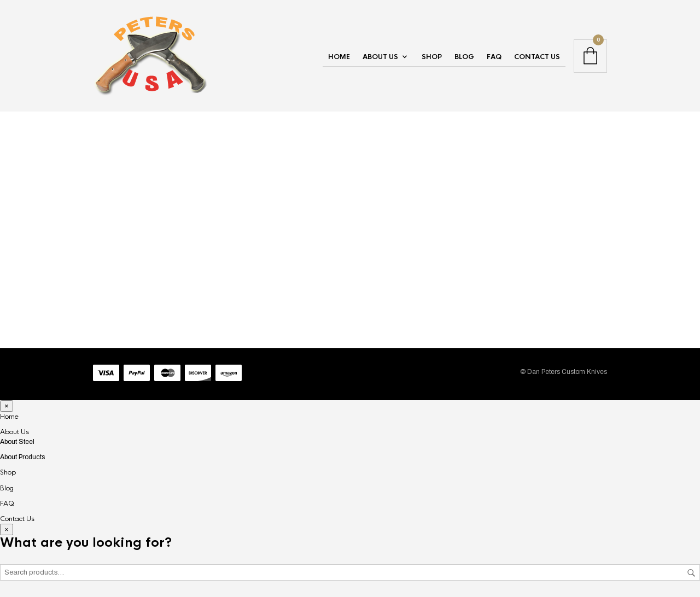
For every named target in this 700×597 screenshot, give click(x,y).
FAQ (494, 57)
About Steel (17, 442)
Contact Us (537, 57)
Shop (432, 57)
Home (339, 57)
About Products (22, 457)
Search (691, 573)
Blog (464, 57)
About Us (380, 57)
